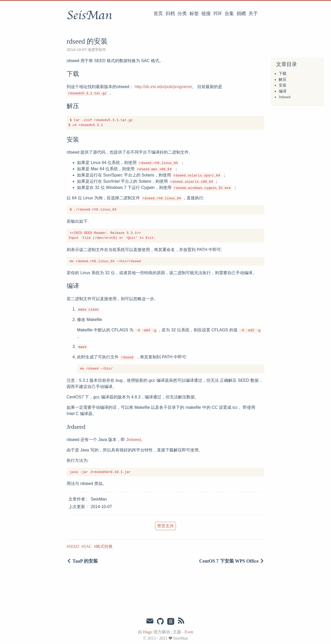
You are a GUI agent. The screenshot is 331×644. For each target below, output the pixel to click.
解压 (283, 80)
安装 (283, 85)
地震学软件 (97, 50)
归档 (170, 14)
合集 (229, 14)
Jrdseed (285, 97)
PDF (218, 14)
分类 (182, 14)
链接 (206, 14)
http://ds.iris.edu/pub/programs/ (163, 87)
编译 (283, 91)
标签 (194, 14)
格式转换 (104, 546)
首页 (158, 14)
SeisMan (89, 15)
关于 (253, 14)
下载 (283, 74)
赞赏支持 (166, 526)
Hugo (148, 632)
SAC (88, 546)
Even (189, 632)
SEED (74, 546)
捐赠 (241, 14)
